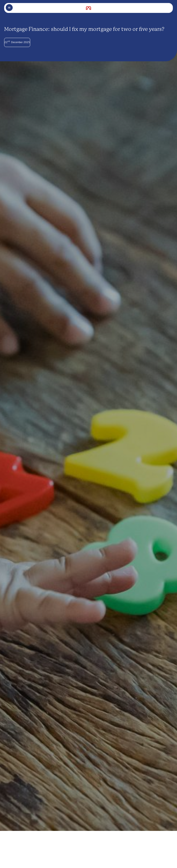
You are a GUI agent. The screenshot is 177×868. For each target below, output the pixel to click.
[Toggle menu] (9, 8)
